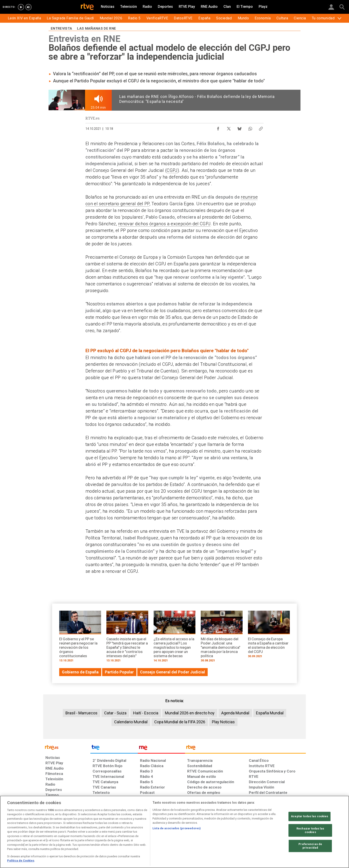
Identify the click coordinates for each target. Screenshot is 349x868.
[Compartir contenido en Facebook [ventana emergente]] (218, 128)
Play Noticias (223, 722)
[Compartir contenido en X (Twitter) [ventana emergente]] (229, 128)
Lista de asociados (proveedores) (177, 828)
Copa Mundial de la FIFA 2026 (180, 722)
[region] (174, 832)
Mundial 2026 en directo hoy (190, 713)
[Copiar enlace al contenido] (261, 128)
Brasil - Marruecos (81, 713)
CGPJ (172, 170)
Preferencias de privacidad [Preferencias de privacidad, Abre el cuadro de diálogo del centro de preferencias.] (310, 846)
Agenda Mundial (235, 713)
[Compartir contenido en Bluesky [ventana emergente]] (239, 128)
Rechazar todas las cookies (310, 830)
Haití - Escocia (146, 713)
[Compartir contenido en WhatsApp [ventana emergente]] (250, 128)
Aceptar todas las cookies (309, 816)
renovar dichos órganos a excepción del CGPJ (164, 224)
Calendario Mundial (131, 722)
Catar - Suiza (115, 713)
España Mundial (270, 713)
